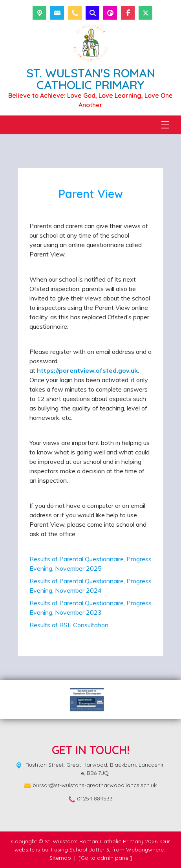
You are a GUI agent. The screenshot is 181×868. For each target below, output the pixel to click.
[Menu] (165, 125)
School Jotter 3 (89, 850)
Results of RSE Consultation (69, 625)
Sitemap (60, 858)
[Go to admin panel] (105, 858)
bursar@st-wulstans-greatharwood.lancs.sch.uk (95, 785)
